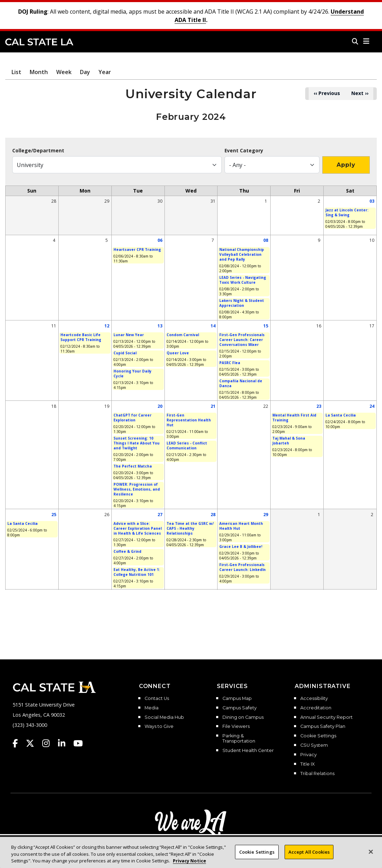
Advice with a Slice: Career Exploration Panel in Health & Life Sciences (138, 528)
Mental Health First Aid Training (294, 418)
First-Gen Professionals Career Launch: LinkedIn (243, 567)
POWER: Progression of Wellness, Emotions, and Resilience (137, 489)
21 (213, 406)
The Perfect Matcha (133, 466)
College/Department (38, 151)
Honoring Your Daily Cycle (133, 374)
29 (266, 515)
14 (213, 326)
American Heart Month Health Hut (241, 526)
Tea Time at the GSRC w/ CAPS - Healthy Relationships (190, 528)
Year (105, 72)
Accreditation (316, 708)
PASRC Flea (230, 363)
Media (152, 708)
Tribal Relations (317, 774)
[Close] (371, 857)
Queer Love (178, 353)
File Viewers (236, 726)
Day (85, 72)
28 (213, 515)
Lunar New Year (129, 335)
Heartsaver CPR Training (137, 249)
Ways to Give (159, 726)
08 (266, 240)
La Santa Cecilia (341, 415)
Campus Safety (240, 708)
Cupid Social (125, 353)
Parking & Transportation (239, 739)
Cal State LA (39, 42)
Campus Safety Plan (323, 726)
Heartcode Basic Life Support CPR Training (81, 337)
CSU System (314, 745)
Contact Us (157, 699)
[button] (366, 41)
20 (160, 406)
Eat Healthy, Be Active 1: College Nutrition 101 (137, 572)
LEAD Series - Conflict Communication (187, 446)
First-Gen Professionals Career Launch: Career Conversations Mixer (242, 340)
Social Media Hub (164, 717)
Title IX (307, 764)
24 (372, 406)
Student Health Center (248, 751)
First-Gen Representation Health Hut (189, 420)
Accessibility (314, 699)
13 (160, 326)
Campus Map (237, 699)
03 (372, 201)
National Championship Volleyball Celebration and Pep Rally (242, 254)
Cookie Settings (318, 736)
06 (160, 240)
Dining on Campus (243, 717)
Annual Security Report (326, 717)
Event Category (244, 151)
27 (160, 515)
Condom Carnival (183, 335)
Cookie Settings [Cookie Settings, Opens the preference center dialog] (257, 857)
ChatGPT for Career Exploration (133, 418)
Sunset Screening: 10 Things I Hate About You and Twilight (137, 443)
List (16, 72)
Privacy (308, 755)
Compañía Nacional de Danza (241, 383)
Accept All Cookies (309, 857)
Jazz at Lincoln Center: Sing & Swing (347, 212)
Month (39, 72)
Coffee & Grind (127, 551)
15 (266, 326)
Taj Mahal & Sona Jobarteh (289, 441)
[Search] (355, 41)
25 (54, 515)
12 (107, 326)
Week (64, 72)
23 (319, 406)
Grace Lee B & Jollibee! (241, 547)
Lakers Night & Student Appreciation (242, 303)
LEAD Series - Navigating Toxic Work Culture (243, 280)
